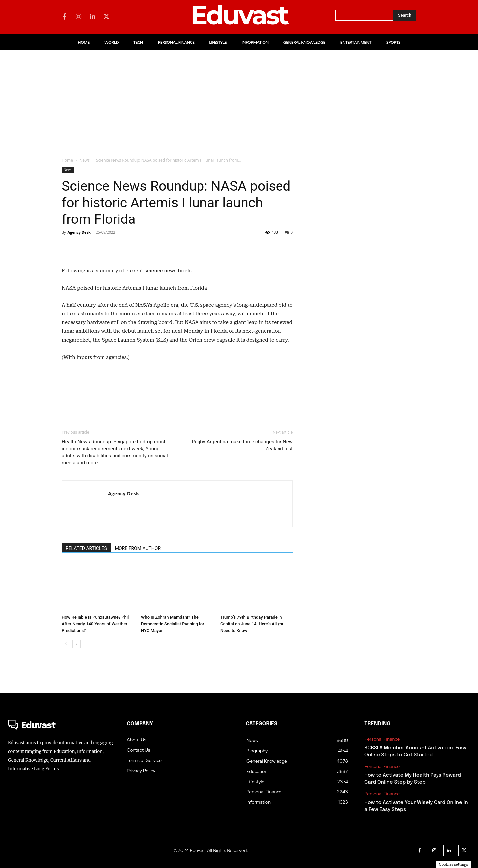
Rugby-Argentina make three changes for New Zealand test (242, 445)
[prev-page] (66, 644)
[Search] (405, 15)
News (84, 160)
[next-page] (77, 644)
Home (67, 160)
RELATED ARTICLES (86, 548)
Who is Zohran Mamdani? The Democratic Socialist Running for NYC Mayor (173, 624)
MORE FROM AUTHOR (138, 548)
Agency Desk (79, 232)
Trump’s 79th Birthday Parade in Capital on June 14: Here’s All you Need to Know (252, 624)
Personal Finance (382, 739)
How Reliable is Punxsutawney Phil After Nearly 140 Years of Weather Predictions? (95, 624)
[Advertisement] (239, 100)
